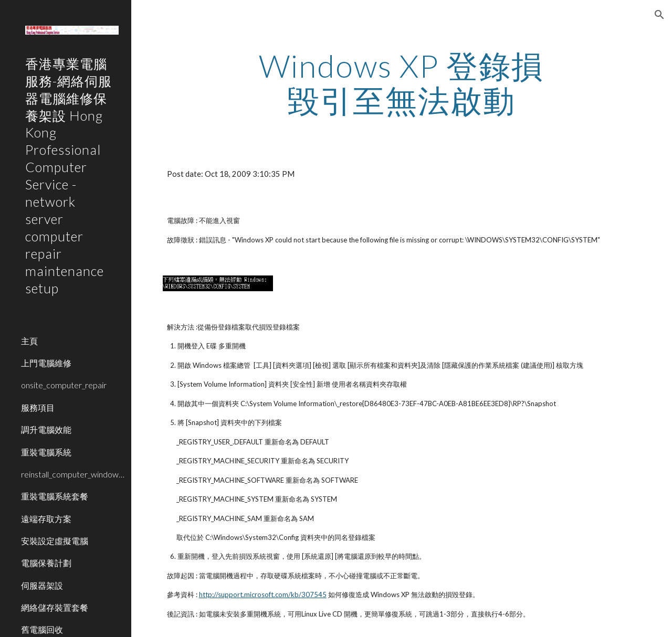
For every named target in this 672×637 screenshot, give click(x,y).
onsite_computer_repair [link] (64, 385)
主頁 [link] (29, 341)
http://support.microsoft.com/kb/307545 (263, 594)
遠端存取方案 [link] (46, 519)
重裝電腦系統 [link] (46, 452)
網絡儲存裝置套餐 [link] (55, 607)
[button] (659, 15)
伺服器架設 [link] (42, 585)
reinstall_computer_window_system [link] (73, 474)
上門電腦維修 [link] (46, 363)
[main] (401, 83)
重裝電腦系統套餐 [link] (55, 496)
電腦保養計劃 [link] (46, 563)
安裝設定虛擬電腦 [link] (55, 541)
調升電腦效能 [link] (46, 429)
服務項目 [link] (38, 407)
